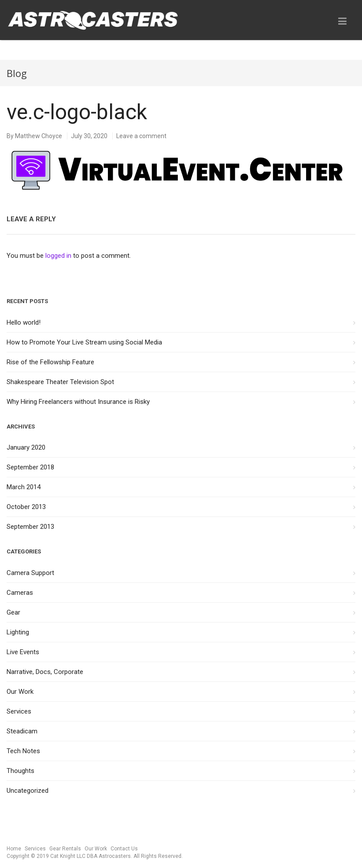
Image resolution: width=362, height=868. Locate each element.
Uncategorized (28, 791)
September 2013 (30, 527)
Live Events (23, 652)
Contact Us (124, 849)
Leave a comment (141, 136)
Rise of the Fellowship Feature (50, 362)
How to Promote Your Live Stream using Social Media (84, 342)
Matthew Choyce (39, 136)
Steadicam (22, 731)
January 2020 (26, 447)
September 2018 (30, 467)
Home (14, 849)
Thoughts (20, 771)
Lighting (18, 632)
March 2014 (24, 487)
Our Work (20, 692)
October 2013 (26, 507)
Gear (13, 612)
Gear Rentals (65, 849)
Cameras (20, 593)
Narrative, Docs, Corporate (45, 672)
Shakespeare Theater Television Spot (60, 382)
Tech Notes (23, 751)
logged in (58, 256)
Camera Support (30, 573)
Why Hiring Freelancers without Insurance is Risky (78, 402)
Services (19, 711)
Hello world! (24, 322)
